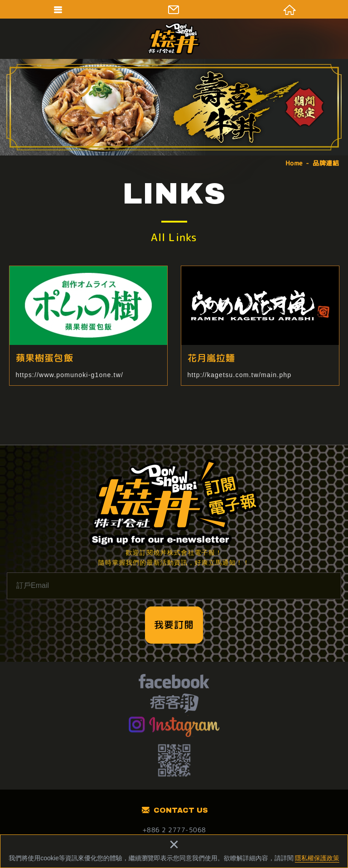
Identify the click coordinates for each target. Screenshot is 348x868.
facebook (174, 683)
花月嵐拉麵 (260, 326)
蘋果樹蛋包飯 (88, 326)
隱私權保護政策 (317, 858)
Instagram (174, 726)
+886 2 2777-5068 (174, 830)
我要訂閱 (174, 625)
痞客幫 (174, 704)
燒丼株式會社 (174, 39)
